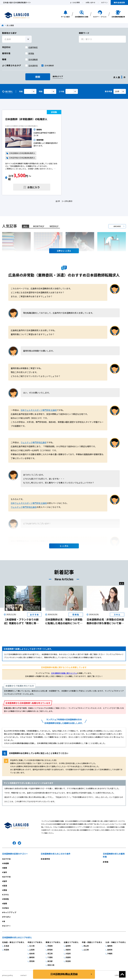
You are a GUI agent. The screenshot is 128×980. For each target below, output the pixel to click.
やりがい (7, 917)
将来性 (6, 899)
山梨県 (32, 950)
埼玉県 (50, 953)
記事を (64, 251)
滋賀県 (68, 946)
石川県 (32, 946)
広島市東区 (33, 47)
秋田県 (6, 950)
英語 (5, 886)
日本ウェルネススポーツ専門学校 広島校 (39, 410)
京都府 (68, 950)
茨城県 (50, 946)
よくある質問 (75, 2)
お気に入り (34, 187)
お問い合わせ (90, 2)
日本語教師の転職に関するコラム (64, 673)
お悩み (6, 908)
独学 (5, 881)
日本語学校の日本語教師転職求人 (22, 158)
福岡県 (110, 946)
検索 (38, 77)
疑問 (5, 903)
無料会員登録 (119, 2)
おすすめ (7, 859)
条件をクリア (58, 76)
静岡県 (32, 957)
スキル (6, 895)
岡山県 (86, 946)
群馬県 (50, 950)
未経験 (6, 863)
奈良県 (68, 961)
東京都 (50, 961)
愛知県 (32, 961)
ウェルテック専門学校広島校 (34, 442)
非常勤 (31, 53)
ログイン (104, 2)
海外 (5, 872)
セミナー (7, 926)
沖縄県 (110, 953)
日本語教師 (33, 59)
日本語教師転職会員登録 (64, 974)
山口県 (86, 950)
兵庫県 (68, 957)
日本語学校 (33, 66)
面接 (5, 868)
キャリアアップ (10, 912)
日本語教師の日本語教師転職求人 (22, 153)
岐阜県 (32, 953)
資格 (5, 890)
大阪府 (68, 953)
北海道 (6, 946)
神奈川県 (51, 965)
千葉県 (50, 957)
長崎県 (110, 950)
